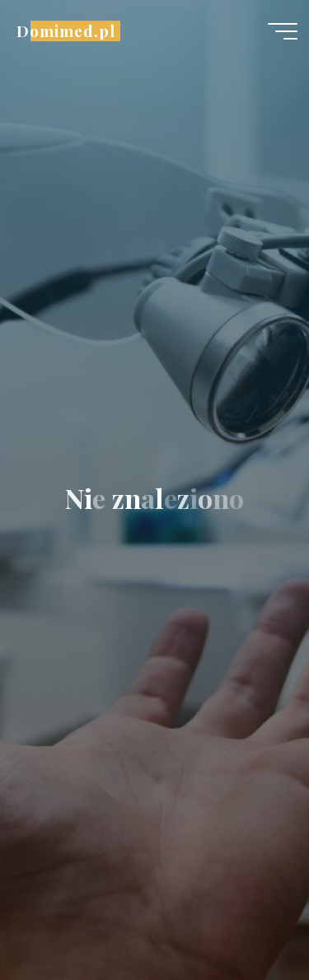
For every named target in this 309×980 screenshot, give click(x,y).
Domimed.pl (66, 31)
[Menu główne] (283, 31)
